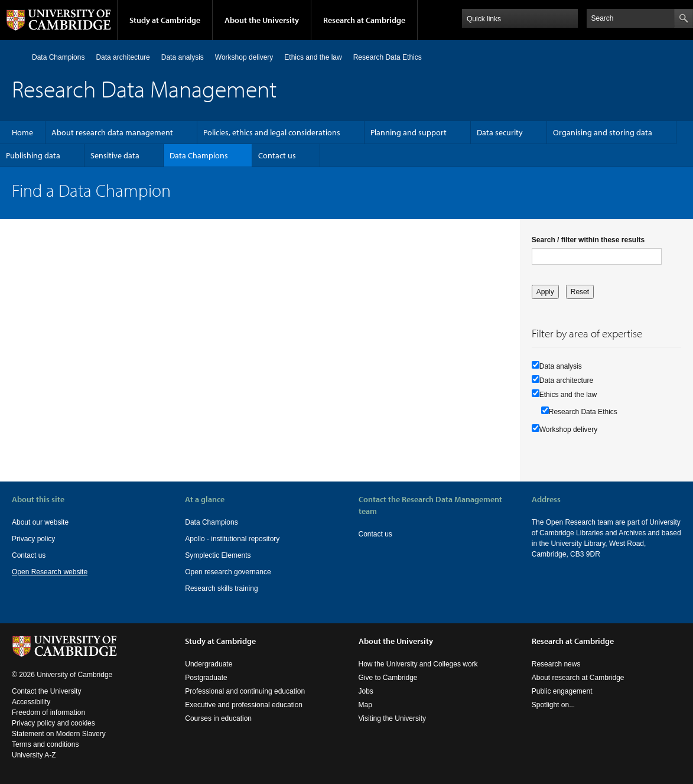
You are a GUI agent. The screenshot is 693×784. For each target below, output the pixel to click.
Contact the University (46, 691)
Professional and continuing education (245, 691)
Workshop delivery (244, 57)
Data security (500, 132)
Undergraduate (209, 664)
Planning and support (409, 132)
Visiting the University (393, 718)
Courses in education (218, 718)
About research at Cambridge (578, 678)
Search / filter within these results (588, 240)
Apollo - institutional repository (232, 539)
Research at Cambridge (364, 20)
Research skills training (221, 588)
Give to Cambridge (388, 678)
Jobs (366, 691)
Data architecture (123, 57)
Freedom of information (48, 713)
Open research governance (228, 572)
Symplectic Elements (218, 555)
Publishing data (33, 155)
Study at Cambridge (165, 20)
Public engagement (562, 691)
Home (17, 57)
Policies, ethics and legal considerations (272, 132)
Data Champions (58, 57)
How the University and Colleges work (418, 664)
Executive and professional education (244, 705)
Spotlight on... (553, 705)
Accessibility (31, 702)
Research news (556, 664)
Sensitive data (115, 155)
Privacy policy (33, 539)
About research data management (112, 132)
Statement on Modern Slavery (59, 734)
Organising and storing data (603, 132)
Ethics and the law (313, 57)
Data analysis (183, 57)
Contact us (277, 155)
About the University (262, 20)
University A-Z (34, 755)
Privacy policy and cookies (53, 723)
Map (365, 705)
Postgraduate (206, 678)
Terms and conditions (45, 744)
